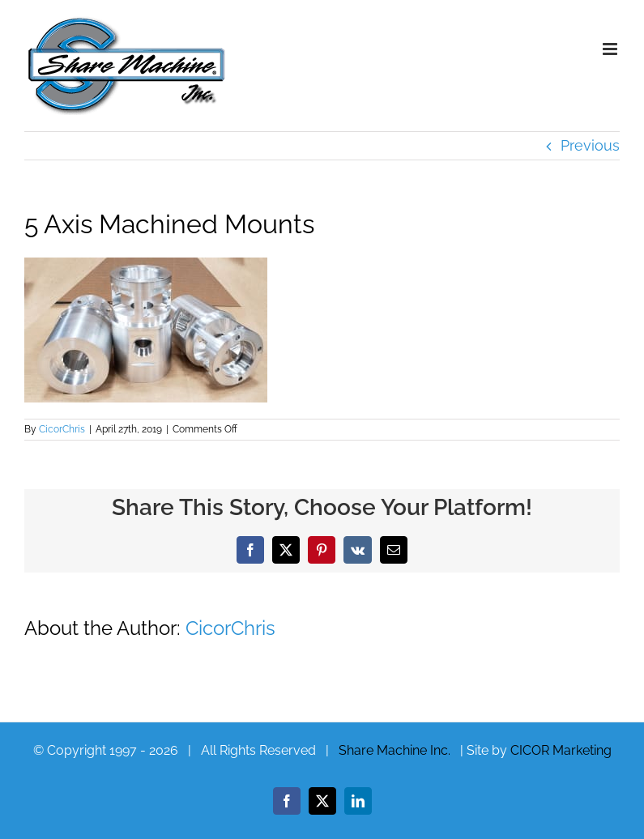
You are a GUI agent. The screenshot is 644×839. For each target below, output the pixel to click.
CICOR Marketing (561, 750)
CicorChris (62, 429)
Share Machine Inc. (395, 750)
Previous (590, 145)
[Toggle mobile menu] (611, 49)
